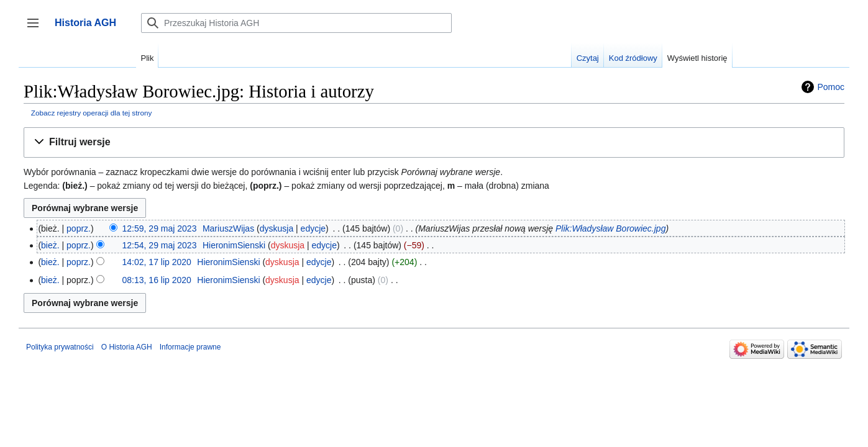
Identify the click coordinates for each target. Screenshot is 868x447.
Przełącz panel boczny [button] (37, 29)
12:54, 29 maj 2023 (160, 245)
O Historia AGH (127, 347)
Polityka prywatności (60, 347)
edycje (313, 228)
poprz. (79, 228)
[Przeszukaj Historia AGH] (296, 23)
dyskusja (276, 228)
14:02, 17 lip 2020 (157, 262)
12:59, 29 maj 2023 (160, 228)
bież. (50, 245)
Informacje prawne (190, 347)
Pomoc (831, 87)
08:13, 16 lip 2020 (157, 280)
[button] (434, 142)
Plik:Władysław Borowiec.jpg (610, 228)
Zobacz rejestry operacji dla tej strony (92, 113)
